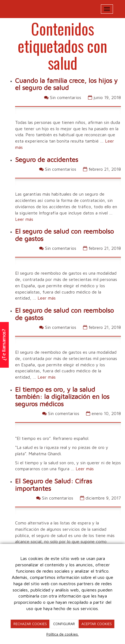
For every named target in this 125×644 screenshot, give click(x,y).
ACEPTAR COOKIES (97, 624)
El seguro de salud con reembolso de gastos (64, 235)
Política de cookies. (63, 634)
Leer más (24, 219)
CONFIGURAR (64, 624)
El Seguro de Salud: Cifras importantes (54, 485)
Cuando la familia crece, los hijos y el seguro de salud (66, 84)
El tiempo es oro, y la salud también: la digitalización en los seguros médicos (62, 397)
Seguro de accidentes (47, 159)
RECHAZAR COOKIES (30, 624)
